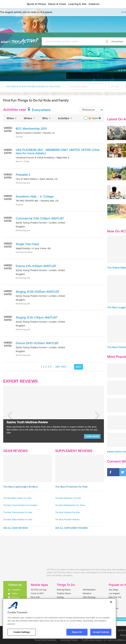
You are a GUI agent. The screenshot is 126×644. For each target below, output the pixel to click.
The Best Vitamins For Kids (67, 512)
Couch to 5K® (37, 593)
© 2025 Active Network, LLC (94, 640)
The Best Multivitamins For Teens (70, 505)
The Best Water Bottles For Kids (18, 520)
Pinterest (16, 597)
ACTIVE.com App (39, 590)
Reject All (77, 632)
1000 (64, 367)
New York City (115, 597)
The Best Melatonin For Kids (68, 498)
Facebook (16, 590)
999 (58, 367)
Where (30, 118)
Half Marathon (89, 590)
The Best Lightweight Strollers (21, 487)
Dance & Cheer (57, 4)
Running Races (64, 590)
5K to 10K (35, 597)
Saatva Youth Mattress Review (27, 422)
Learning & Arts (77, 4)
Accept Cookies (101, 632)
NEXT (79, 367)
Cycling (60, 597)
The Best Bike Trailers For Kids (17, 498)
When (12, 118)
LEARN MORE (92, 436)
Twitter (15, 594)
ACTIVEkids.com (23, 573)
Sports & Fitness (36, 4)
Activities (65, 118)
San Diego (113, 590)
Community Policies (69, 640)
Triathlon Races (64, 593)
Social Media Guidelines (45, 640)
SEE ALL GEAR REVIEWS (16, 528)
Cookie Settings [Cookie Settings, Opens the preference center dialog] (22, 632)
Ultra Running (89, 597)
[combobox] (92, 109)
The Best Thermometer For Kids (18, 512)
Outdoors (94, 4)
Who (47, 118)
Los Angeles (114, 593)
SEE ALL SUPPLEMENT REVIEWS (71, 528)
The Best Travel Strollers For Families (20, 505)
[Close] (111, 602)
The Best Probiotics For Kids (71, 487)
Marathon (87, 593)
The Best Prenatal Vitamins (67, 520)
